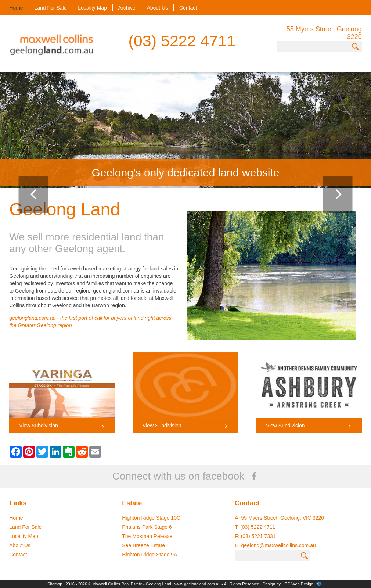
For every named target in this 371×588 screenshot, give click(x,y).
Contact (188, 8)
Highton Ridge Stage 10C (151, 518)
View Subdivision (62, 426)
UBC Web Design (298, 584)
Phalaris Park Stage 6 (147, 527)
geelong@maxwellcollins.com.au (278, 545)
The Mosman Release (147, 536)
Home (16, 8)
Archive (127, 8)
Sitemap (55, 584)
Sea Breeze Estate (143, 545)
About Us (157, 8)
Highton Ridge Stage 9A (150, 555)
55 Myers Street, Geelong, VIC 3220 (282, 518)
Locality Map (92, 8)
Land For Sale (51, 8)
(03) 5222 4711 (182, 41)
